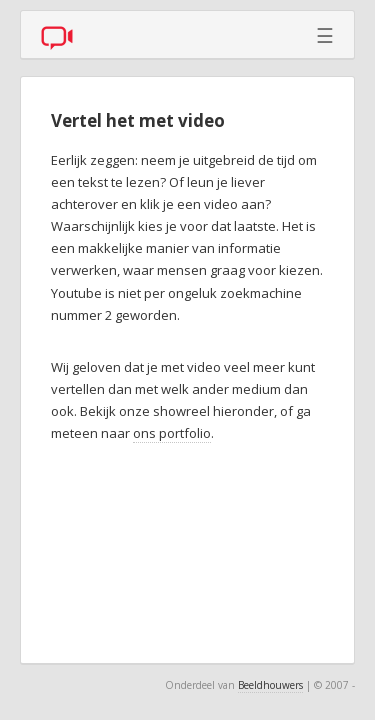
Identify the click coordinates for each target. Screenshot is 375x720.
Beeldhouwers (270, 685)
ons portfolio (172, 433)
